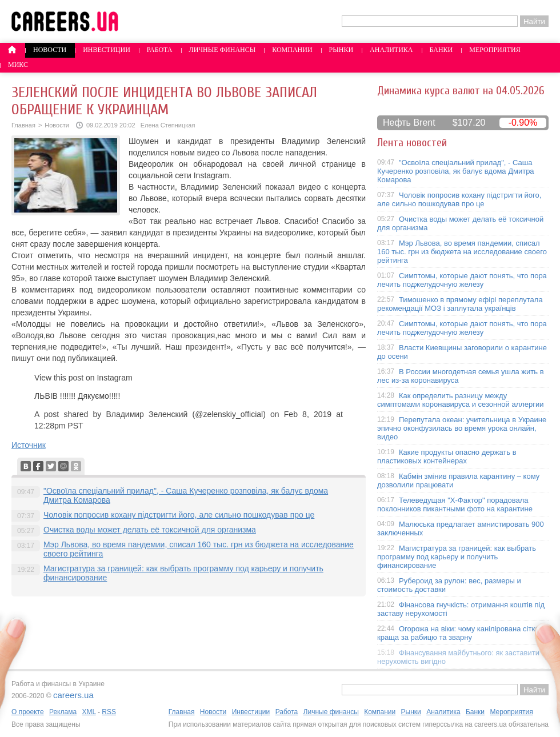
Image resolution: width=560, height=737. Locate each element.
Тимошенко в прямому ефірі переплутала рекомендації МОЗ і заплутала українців (460, 304)
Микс (18, 65)
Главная (23, 125)
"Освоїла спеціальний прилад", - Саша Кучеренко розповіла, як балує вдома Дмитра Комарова (456, 171)
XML (89, 712)
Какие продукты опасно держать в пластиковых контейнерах (447, 456)
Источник (29, 445)
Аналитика (391, 50)
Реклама (63, 712)
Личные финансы (223, 50)
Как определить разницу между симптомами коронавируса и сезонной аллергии (461, 400)
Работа (160, 50)
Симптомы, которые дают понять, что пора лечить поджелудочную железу (462, 280)
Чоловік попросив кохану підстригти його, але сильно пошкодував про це (179, 515)
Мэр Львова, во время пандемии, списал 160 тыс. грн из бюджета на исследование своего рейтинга (462, 252)
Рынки (341, 50)
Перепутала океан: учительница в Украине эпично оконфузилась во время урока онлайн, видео (462, 428)
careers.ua (73, 695)
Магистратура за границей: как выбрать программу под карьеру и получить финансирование (457, 557)
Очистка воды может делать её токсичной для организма (150, 530)
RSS (109, 712)
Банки (441, 50)
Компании (292, 50)
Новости (50, 50)
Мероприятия (495, 50)
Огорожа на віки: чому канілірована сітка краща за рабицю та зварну (458, 633)
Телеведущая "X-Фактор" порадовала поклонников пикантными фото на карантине (455, 504)
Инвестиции (107, 50)
